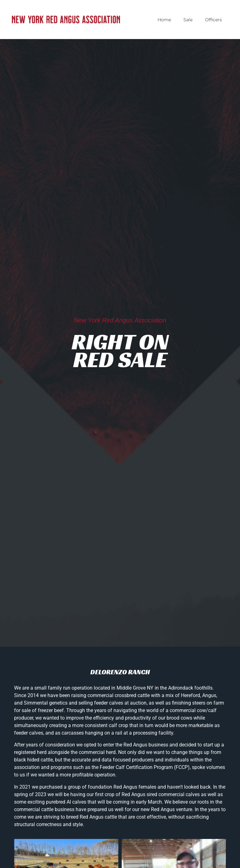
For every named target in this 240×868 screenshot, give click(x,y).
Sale (188, 20)
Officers (213, 20)
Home (164, 20)
